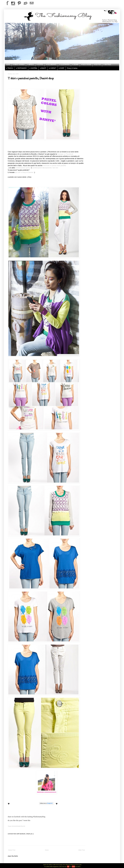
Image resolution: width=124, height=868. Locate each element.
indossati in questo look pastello (54, 166)
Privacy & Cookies (72, 68)
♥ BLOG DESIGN (86, 65)
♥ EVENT (61, 68)
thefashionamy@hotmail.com (51, 792)
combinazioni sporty (23, 168)
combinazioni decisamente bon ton (45, 168)
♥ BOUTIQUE (107, 65)
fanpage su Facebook (65, 154)
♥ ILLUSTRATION (64, 65)
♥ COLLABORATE (51, 65)
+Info (73, 867)
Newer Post (12, 850)
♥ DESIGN (75, 65)
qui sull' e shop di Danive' (25, 172)
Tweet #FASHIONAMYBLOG (16, 826)
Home (47, 850)
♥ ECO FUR (97, 65)
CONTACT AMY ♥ (41, 792)
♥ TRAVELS (10, 68)
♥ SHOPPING (33, 68)
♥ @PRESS (31, 65)
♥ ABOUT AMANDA (19, 65)
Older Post (82, 850)
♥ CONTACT (52, 68)
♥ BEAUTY (43, 68)
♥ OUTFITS (40, 65)
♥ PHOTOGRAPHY (21, 68)
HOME (8, 65)
